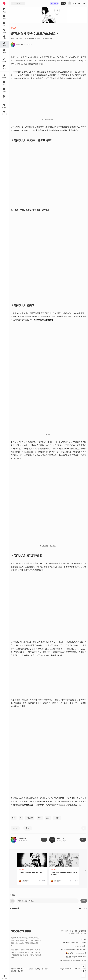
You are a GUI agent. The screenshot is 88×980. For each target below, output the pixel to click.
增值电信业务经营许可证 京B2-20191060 (74, 943)
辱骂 (40, 818)
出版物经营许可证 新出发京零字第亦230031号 (73, 960)
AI (21, 818)
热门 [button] (81, 908)
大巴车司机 (23, 838)
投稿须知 (30, 969)
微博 (67, 931)
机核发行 (79, 933)
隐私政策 (45, 969)
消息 (84, 3)
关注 (44, 840)
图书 (14, 818)
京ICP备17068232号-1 (80, 946)
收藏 (75, 3)
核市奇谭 (72, 933)
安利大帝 (13, 28)
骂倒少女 (30, 818)
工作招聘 (21, 971)
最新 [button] (85, 908)
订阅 (83, 840)
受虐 (48, 818)
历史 (79, 3)
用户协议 (38, 969)
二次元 (57, 818)
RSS (85, 933)
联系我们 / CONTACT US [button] (18, 969)
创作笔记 (22, 870)
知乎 (62, 931)
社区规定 (13, 971)
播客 (76, 931)
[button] (15, 828)
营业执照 (84, 939)
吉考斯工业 (83, 931)
